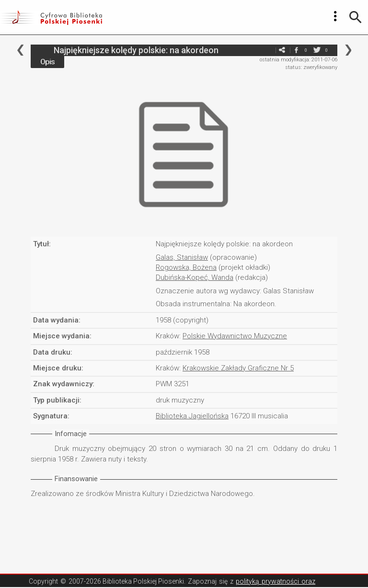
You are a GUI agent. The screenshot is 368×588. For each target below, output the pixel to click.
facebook (296, 50)
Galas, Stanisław (182, 257)
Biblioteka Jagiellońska (192, 416)
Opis (47, 62)
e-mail (267, 50)
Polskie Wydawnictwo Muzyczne (235, 336)
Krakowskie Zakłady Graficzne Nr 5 (238, 368)
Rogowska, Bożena (186, 267)
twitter (317, 50)
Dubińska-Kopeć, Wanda (195, 277)
